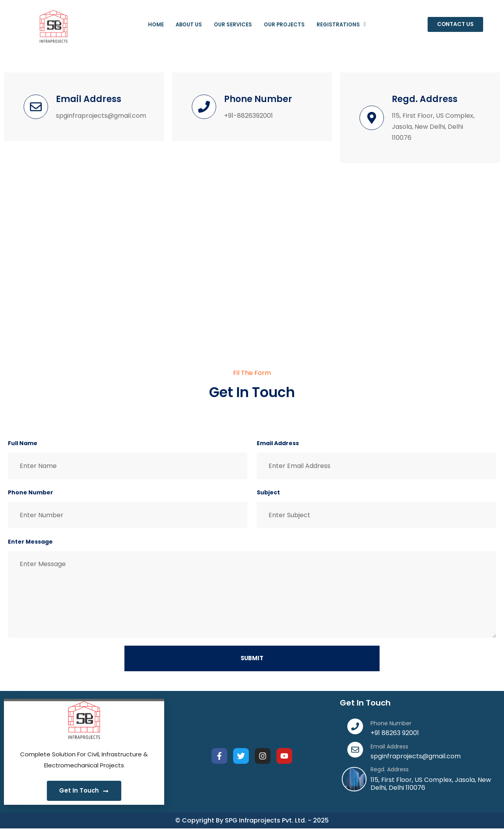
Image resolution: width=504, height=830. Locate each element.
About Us (182, 25)
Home (145, 25)
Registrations (350, 25)
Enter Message (30, 542)
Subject (268, 492)
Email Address (278, 443)
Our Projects (287, 25)
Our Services (230, 25)
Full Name (23, 443)
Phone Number (31, 492)
